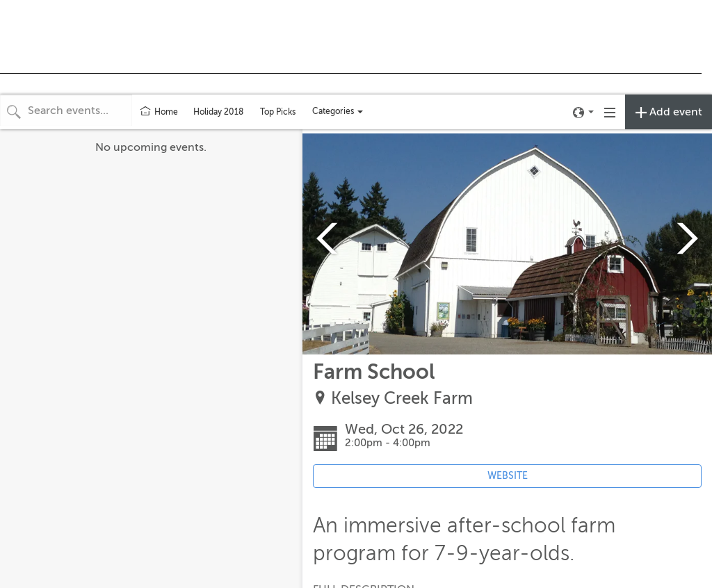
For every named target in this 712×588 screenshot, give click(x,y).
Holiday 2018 (218, 112)
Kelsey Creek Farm (402, 399)
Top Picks (278, 112)
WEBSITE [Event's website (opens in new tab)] (508, 476)
